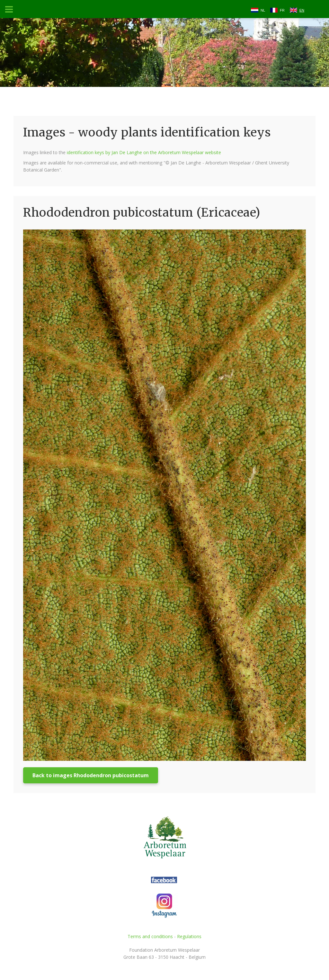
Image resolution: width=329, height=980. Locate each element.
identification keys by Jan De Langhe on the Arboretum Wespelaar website (144, 152)
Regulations (189, 936)
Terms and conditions (150, 936)
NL (263, 10)
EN (302, 10)
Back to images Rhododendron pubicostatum (91, 775)
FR (282, 10)
